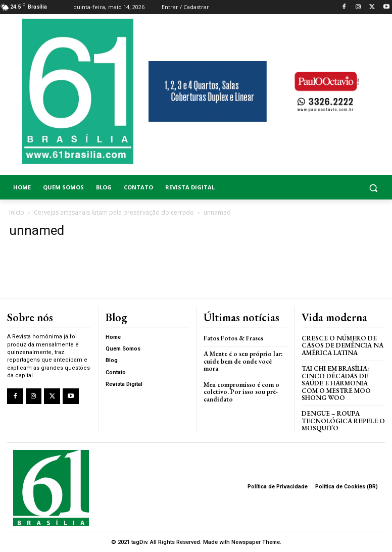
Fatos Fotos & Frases (233, 338)
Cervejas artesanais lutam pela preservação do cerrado (114, 212)
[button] (343, 188)
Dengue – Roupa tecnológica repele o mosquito (343, 420)
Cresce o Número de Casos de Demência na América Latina (342, 345)
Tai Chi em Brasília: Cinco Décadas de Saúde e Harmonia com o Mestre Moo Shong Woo (336, 383)
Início (17, 212)
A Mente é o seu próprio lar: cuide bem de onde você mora (243, 361)
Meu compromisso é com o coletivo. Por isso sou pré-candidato (241, 391)
